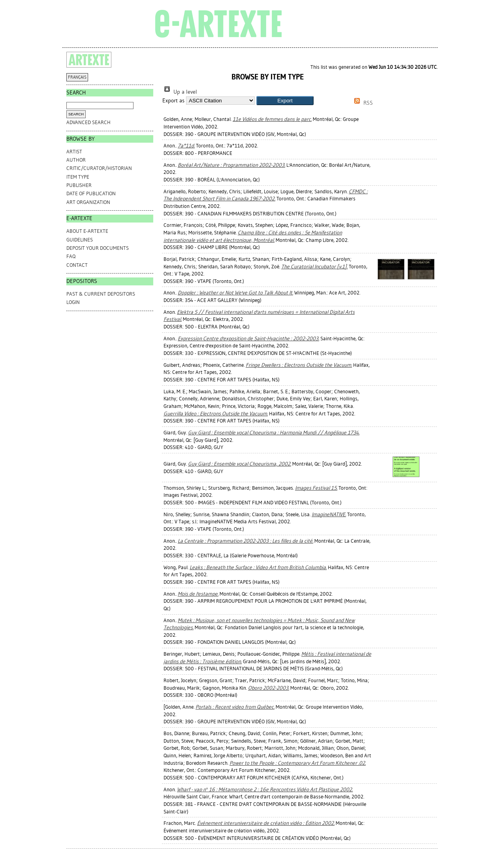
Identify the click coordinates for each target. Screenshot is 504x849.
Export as (173, 101)
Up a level (180, 92)
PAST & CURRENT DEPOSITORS (101, 294)
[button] (285, 101)
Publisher (79, 185)
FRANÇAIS (77, 77)
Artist (74, 152)
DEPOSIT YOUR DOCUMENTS (98, 248)
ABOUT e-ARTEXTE (87, 231)
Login (73, 302)
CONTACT (77, 265)
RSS (362, 103)
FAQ (71, 256)
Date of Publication (91, 193)
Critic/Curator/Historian (99, 168)
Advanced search (88, 122)
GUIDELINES (80, 240)
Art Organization (88, 202)
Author (76, 160)
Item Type (78, 177)
